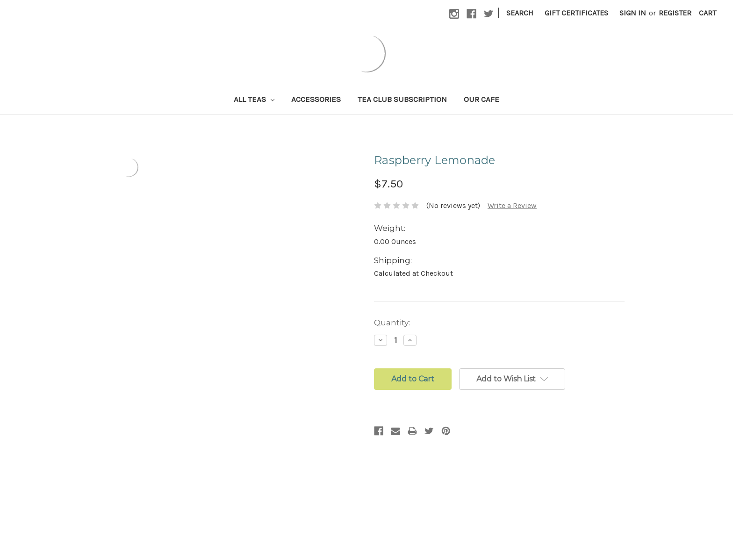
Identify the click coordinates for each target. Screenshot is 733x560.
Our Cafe (481, 99)
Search (520, 13)
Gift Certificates (576, 13)
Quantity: (392, 323)
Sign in (633, 13)
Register (675, 13)
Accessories (316, 99)
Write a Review (512, 205)
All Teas (254, 99)
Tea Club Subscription (402, 99)
